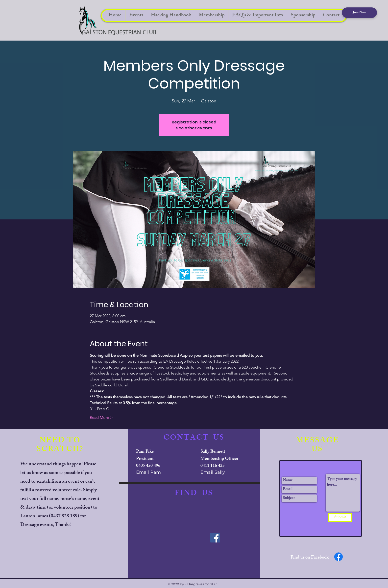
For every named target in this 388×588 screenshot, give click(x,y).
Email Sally (213, 472)
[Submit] (340, 518)
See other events (194, 128)
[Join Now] (359, 13)
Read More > (101, 417)
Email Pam (148, 472)
